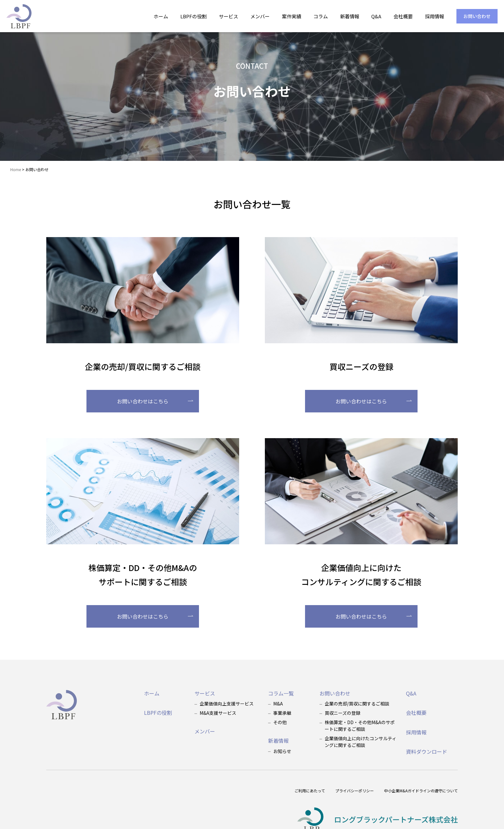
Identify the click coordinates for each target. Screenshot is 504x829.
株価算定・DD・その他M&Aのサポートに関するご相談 (360, 726)
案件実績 (292, 16)
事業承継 (282, 713)
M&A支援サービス (218, 713)
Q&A (376, 16)
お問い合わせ (477, 16)
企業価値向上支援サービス (227, 704)
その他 (280, 722)
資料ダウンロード (427, 751)
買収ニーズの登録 (342, 713)
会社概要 (403, 16)
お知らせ (282, 751)
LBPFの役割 (194, 16)
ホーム (161, 16)
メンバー (260, 16)
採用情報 (435, 16)
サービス (229, 16)
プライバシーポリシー (355, 791)
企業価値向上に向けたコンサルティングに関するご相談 (360, 742)
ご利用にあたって (310, 791)
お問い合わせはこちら (155, 401)
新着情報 (350, 16)
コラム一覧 (281, 693)
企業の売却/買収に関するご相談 (357, 704)
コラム (321, 16)
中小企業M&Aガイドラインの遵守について (421, 791)
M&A (278, 704)
